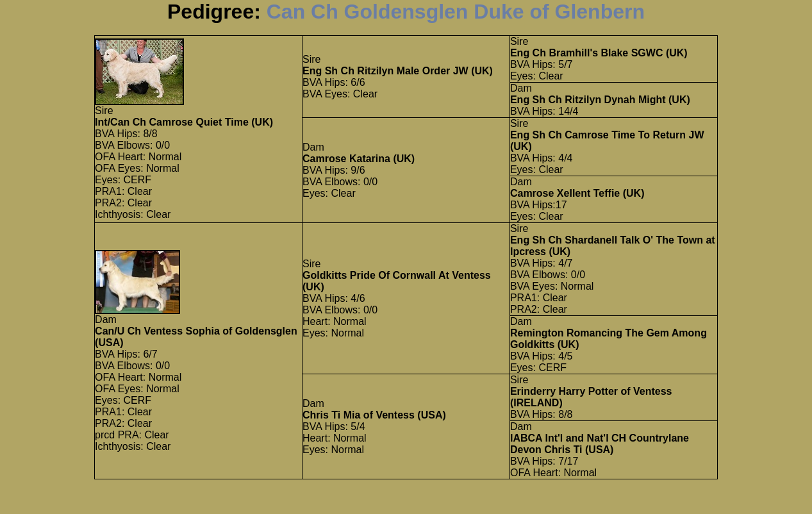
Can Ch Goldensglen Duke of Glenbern (456, 12)
